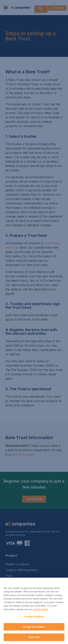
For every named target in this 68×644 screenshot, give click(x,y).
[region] (34, 611)
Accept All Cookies (34, 627)
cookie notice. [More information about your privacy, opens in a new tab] (41, 609)
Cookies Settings (34, 616)
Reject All (34, 637)
